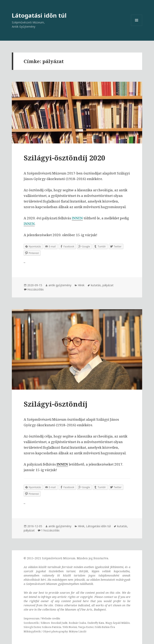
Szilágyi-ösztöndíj (56, 404)
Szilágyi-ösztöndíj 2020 (64, 158)
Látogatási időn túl (39, 15)
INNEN (29, 224)
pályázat (108, 285)
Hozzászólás (35, 289)
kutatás (96, 285)
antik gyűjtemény (60, 285)
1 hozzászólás (50, 530)
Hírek (81, 285)
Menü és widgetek (137, 26)
